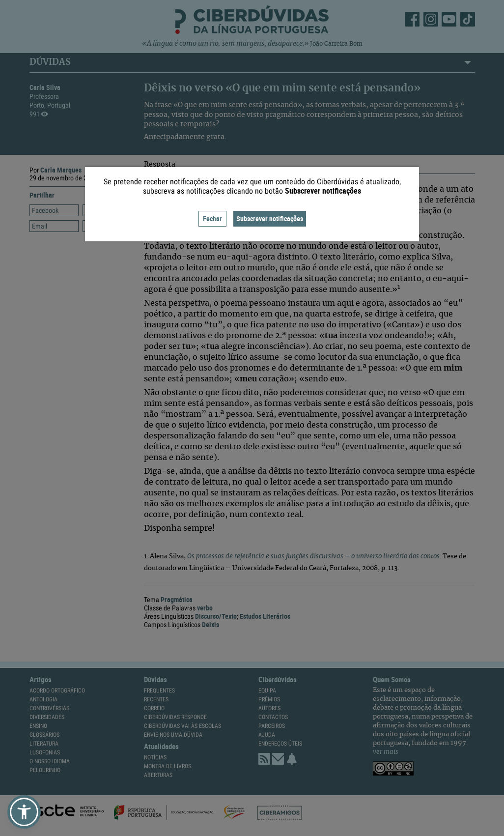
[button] (24, 812)
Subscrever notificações (270, 218)
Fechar (212, 218)
